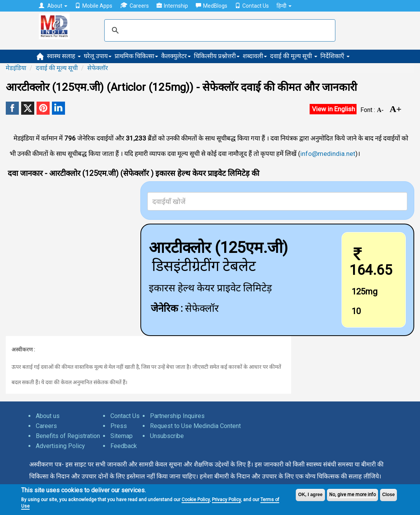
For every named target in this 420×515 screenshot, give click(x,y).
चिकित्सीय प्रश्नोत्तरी (217, 56)
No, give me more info (352, 495)
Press (119, 426)
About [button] (53, 6)
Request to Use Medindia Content (195, 426)
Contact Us (252, 6)
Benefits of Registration (68, 436)
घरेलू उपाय (98, 56)
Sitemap (122, 436)
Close (389, 495)
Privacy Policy (226, 500)
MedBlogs (212, 6)
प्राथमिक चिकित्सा (136, 56)
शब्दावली (255, 56)
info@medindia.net (328, 154)
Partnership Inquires (177, 416)
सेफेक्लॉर (98, 68)
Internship (172, 6)
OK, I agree (310, 495)
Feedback (124, 446)
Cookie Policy (196, 500)
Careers (134, 6)
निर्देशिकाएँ (335, 56)
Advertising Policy (60, 446)
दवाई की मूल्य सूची (294, 56)
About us (48, 416)
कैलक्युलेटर (176, 56)
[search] (219, 30)
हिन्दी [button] (284, 6)
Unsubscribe (167, 436)
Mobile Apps (94, 6)
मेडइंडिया (16, 68)
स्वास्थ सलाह (64, 56)
